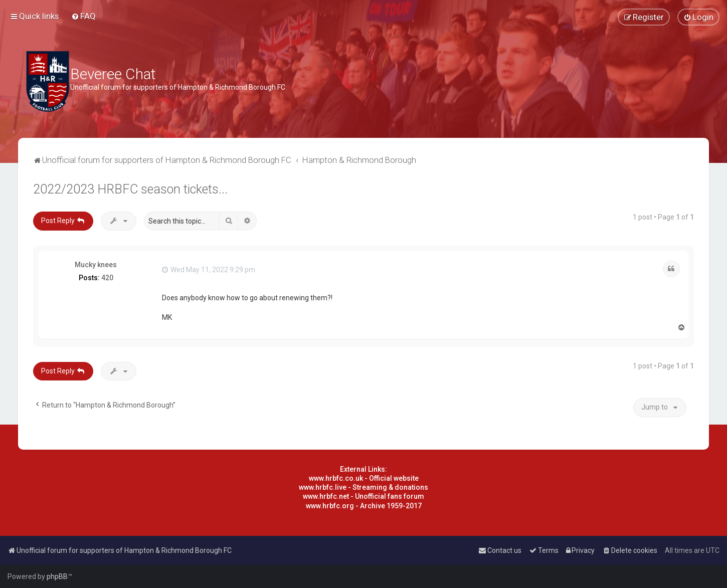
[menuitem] (83, 16)
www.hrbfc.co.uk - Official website (364, 478)
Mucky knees (96, 265)
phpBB (57, 576)
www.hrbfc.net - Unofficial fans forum (364, 496)
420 (107, 278)
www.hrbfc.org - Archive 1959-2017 (364, 506)
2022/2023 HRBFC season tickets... (130, 189)
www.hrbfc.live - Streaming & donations (364, 487)
